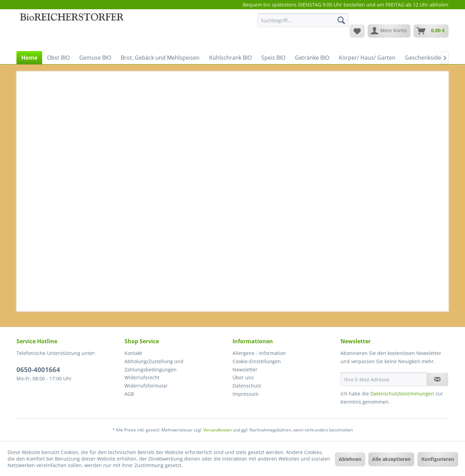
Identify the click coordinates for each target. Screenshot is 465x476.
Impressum (246, 394)
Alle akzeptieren (391, 459)
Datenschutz (247, 386)
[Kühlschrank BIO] (230, 58)
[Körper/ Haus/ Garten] (367, 58)
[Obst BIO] (58, 58)
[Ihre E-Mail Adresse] (384, 379)
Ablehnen (350, 459)
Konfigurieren (438, 459)
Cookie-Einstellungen (257, 361)
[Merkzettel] (357, 31)
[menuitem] (303, 23)
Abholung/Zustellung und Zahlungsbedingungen (154, 365)
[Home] (29, 58)
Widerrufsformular (146, 386)
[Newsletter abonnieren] (437, 379)
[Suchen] (341, 20)
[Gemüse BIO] (95, 58)
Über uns (243, 377)
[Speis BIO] (273, 58)
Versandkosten (218, 430)
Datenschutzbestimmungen (402, 394)
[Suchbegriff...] (303, 20)
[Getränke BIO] (312, 58)
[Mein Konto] (389, 31)
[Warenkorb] (431, 31)
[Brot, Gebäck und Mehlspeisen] (160, 58)
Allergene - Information (259, 353)
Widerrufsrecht (142, 377)
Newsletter (245, 370)
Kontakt (133, 353)
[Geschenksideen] (426, 58)
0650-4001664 (38, 370)
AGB (129, 394)
